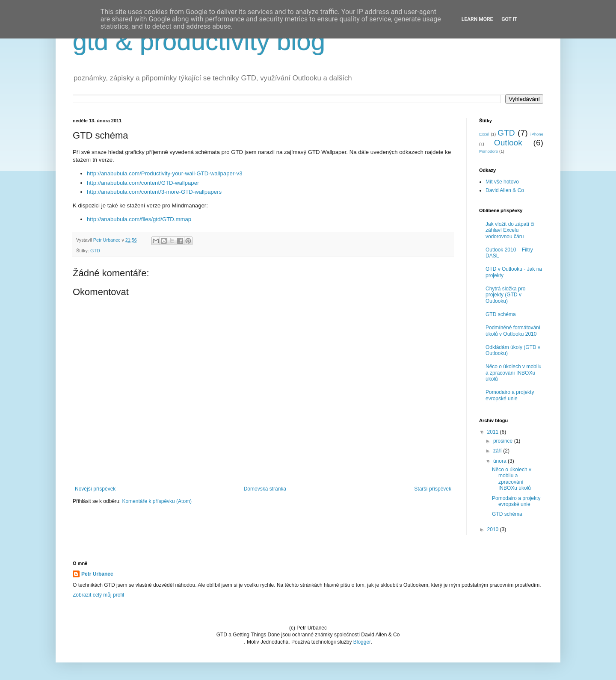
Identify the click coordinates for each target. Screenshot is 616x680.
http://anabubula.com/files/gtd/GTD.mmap (139, 219)
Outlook (508, 143)
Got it (509, 19)
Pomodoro (489, 151)
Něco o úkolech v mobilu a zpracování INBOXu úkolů (514, 373)
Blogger (362, 642)
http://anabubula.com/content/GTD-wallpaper (143, 183)
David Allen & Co (505, 190)
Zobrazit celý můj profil (98, 595)
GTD (95, 251)
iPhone (537, 134)
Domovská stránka (265, 489)
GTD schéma (501, 314)
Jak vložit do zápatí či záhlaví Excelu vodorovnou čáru (510, 230)
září (498, 451)
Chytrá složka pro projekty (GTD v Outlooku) (505, 295)
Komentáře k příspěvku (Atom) (157, 501)
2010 (494, 529)
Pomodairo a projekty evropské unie (510, 395)
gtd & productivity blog (199, 41)
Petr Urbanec (97, 574)
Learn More (477, 19)
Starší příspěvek (433, 489)
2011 (494, 432)
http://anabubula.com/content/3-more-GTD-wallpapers (154, 192)
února (500, 461)
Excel (484, 134)
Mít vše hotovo (502, 182)
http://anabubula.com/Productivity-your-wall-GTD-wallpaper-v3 (165, 173)
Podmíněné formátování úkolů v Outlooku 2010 (513, 331)
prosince (504, 441)
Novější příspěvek (95, 489)
